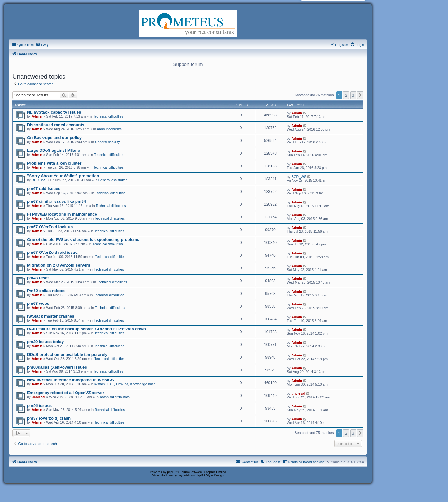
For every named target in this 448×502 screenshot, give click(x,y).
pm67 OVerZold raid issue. (53, 252)
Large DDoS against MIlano (54, 150)
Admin (37, 116)
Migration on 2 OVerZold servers (59, 265)
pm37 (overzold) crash (49, 418)
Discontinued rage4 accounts (56, 125)
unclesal (39, 397)
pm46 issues (39, 405)
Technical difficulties (108, 116)
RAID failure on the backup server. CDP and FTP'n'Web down (86, 329)
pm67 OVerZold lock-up (50, 227)
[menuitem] (42, 45)
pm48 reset (38, 278)
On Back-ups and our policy (54, 138)
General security (107, 142)
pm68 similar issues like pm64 (56, 201)
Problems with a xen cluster (54, 163)
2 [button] (346, 95)
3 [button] (353, 95)
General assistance (113, 180)
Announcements (109, 129)
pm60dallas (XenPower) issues (57, 367)
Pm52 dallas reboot (46, 291)
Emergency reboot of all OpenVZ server (66, 393)
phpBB (172, 472)
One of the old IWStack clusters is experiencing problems (83, 240)
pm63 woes (38, 303)
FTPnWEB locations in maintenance (62, 214)
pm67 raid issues (44, 189)
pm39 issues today (45, 342)
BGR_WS (39, 180)
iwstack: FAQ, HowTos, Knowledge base (125, 384)
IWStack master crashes (51, 316)
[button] (360, 95)
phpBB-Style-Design (210, 475)
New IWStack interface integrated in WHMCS (70, 380)
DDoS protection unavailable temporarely (67, 354)
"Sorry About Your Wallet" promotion (63, 176)
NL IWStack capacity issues (54, 112)
